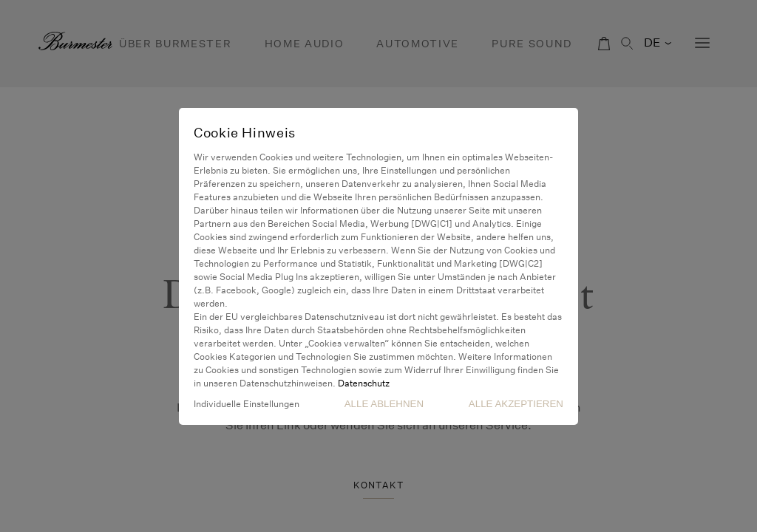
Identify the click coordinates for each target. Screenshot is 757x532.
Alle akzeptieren (516, 404)
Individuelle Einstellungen (247, 404)
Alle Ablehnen (384, 404)
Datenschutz (364, 383)
